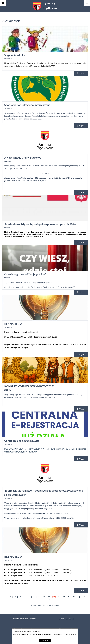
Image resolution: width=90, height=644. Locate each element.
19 (69, 597)
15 (49, 597)
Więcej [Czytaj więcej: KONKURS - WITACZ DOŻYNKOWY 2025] (81, 409)
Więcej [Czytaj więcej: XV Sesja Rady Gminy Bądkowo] (81, 192)
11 (29, 597)
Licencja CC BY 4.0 (66, 619)
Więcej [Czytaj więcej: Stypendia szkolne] (81, 73)
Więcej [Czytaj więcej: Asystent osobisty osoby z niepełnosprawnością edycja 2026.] (81, 242)
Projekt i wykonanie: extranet (24, 619)
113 (83, 597)
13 (39, 597)
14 (44, 597)
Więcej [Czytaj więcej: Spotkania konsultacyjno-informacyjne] (81, 126)
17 (59, 597)
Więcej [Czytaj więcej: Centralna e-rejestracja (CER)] (81, 459)
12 (34, 597)
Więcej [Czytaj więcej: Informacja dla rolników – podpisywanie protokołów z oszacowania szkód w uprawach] (81, 525)
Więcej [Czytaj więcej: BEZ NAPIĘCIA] (81, 355)
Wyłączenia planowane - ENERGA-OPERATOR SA (53, 345)
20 (74, 597)
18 (64, 597)
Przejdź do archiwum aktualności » (45, 605)
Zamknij (45, 640)
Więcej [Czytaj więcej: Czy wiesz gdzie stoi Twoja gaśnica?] (81, 292)
